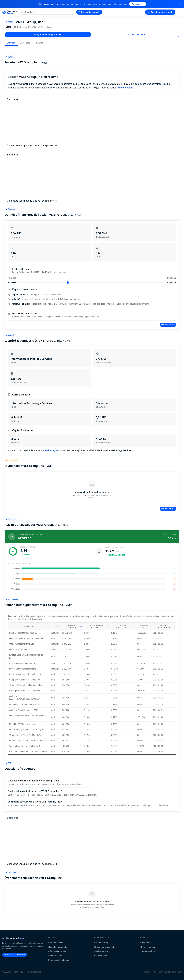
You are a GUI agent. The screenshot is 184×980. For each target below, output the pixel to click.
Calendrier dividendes (58, 947)
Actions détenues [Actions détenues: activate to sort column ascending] (71, 626)
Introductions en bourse (59, 960)
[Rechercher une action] (47, 12)
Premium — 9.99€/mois (15, 955)
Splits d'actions (55, 956)
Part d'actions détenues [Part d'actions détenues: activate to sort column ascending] (96, 626)
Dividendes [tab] (25, 43)
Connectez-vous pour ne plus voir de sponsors (32, 145)
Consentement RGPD (173, 972)
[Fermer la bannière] (180, 4)
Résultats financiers (57, 951)
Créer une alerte (136, 35)
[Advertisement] (92, 122)
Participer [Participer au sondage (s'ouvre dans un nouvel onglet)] (138, 4)
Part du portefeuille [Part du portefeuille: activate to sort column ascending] (122, 626)
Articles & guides (102, 951)
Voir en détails (168, 325)
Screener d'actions (57, 943)
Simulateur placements (105, 947)
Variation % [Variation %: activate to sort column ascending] (143, 626)
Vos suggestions (148, 951)
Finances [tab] (39, 43)
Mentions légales (150, 972)
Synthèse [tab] (11, 43)
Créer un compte (148, 947)
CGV (161, 972)
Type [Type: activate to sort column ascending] (55, 626)
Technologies (45, 27)
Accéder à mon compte (160, 12)
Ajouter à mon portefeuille (48, 35)
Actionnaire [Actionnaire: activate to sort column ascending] (29, 626)
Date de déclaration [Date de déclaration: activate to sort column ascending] (164, 626)
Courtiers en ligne (102, 943)
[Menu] (179, 12)
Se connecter (146, 943)
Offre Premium (101, 956)
